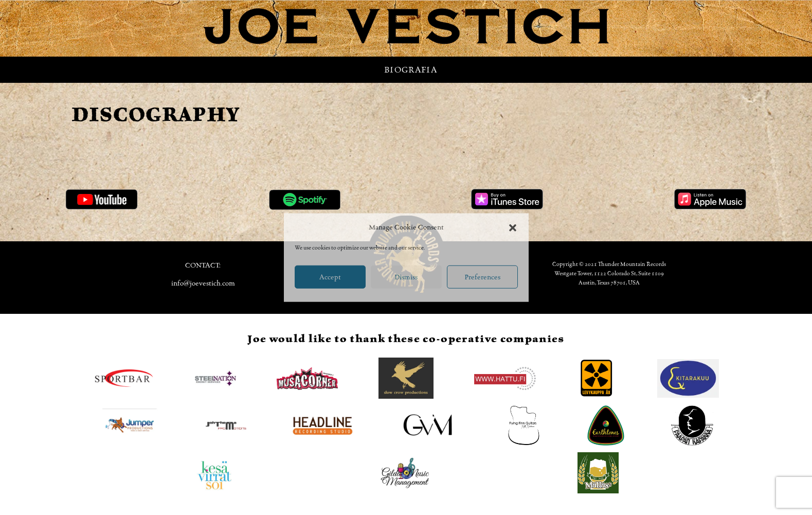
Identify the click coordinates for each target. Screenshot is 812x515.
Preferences (482, 277)
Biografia (411, 70)
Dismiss (406, 277)
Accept (330, 277)
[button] (513, 227)
